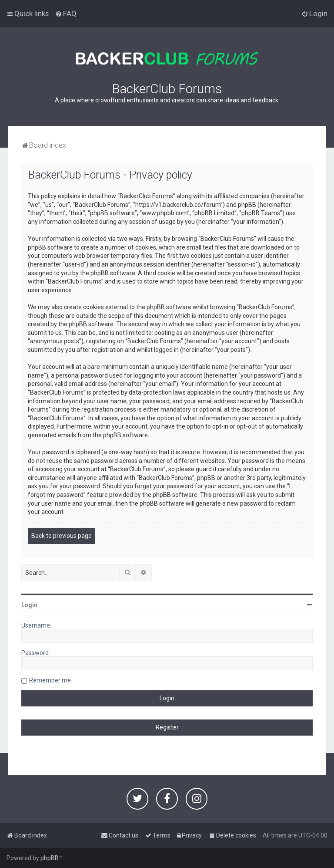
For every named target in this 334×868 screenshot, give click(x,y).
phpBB (50, 858)
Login (29, 605)
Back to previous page (62, 536)
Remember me (50, 680)
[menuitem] (66, 14)
